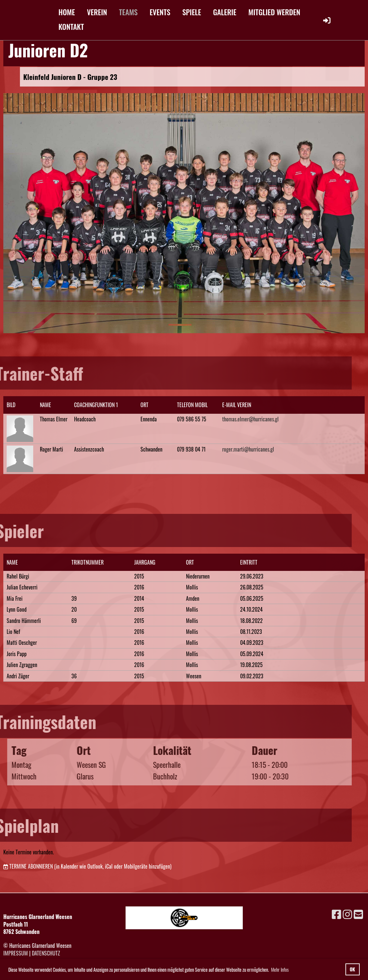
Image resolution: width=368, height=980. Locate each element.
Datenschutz (46, 953)
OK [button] (352, 969)
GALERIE (225, 12)
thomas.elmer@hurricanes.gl (250, 419)
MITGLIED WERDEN (274, 12)
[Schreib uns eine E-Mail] (358, 914)
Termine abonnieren (31, 866)
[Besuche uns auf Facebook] (336, 914)
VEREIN (97, 12)
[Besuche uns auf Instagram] (347, 914)
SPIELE (192, 12)
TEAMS (128, 12)
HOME (67, 12)
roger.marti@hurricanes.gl (248, 449)
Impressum (16, 953)
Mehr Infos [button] (280, 970)
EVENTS (160, 12)
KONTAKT (71, 27)
